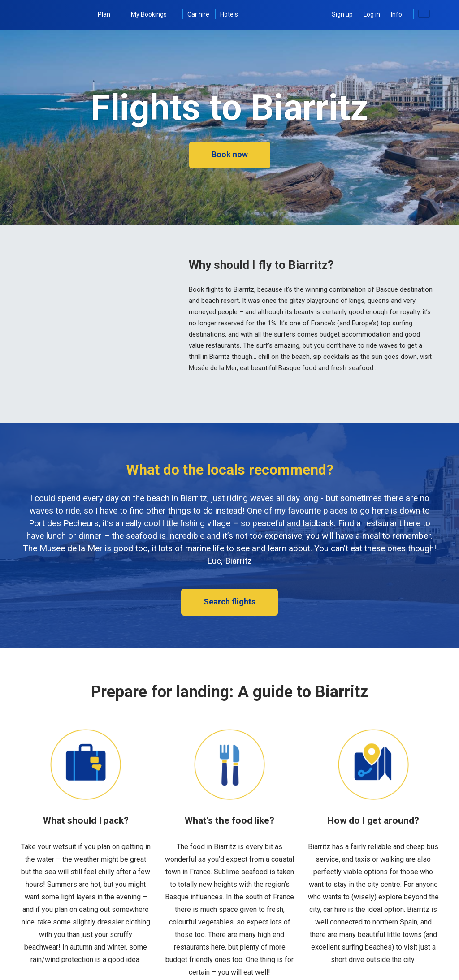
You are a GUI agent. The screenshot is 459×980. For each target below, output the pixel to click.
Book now (230, 154)
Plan (109, 14)
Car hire (198, 14)
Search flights (229, 602)
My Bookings (154, 14)
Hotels (229, 14)
